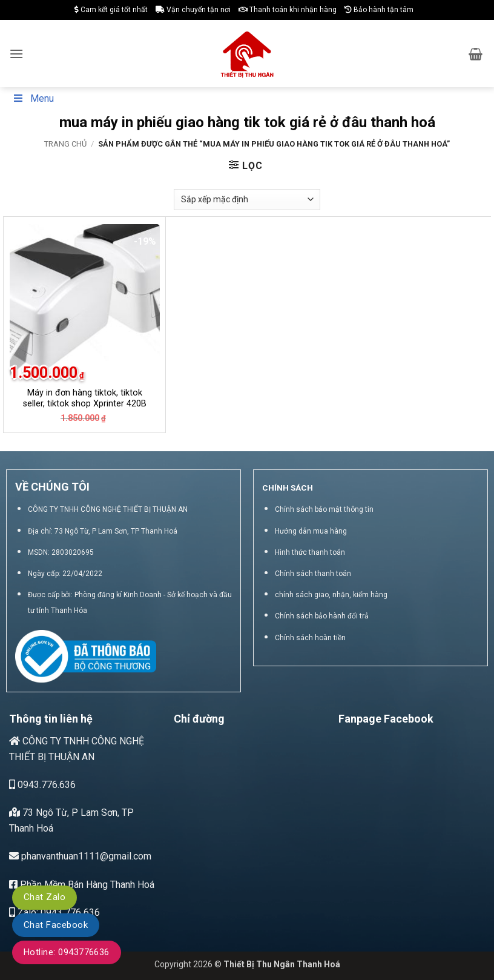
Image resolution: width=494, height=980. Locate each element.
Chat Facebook (56, 925)
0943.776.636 (42, 785)
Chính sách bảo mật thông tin (324, 509)
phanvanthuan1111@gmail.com (80, 856)
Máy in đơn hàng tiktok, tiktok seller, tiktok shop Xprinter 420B (85, 399)
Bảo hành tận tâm (379, 10)
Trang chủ (65, 144)
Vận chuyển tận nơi (193, 10)
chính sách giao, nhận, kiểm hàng (331, 595)
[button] (16, 54)
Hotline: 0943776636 (67, 952)
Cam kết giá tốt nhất (111, 10)
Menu (33, 98)
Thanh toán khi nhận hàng (288, 10)
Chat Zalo (44, 897)
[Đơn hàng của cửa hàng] (247, 200)
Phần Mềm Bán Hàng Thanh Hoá (82, 885)
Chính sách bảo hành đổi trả (322, 616)
